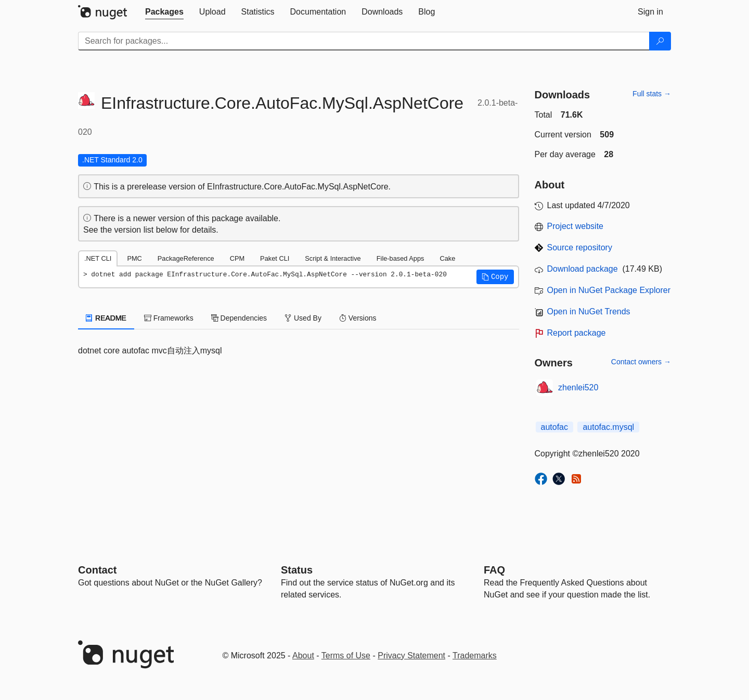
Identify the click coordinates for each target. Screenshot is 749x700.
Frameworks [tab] (169, 318)
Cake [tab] (447, 258)
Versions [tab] (358, 318)
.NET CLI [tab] (98, 258)
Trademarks (475, 656)
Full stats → (652, 94)
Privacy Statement (411, 656)
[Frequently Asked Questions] (494, 570)
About (303, 656)
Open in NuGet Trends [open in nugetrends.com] (589, 311)
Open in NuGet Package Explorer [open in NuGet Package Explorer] (609, 290)
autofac (554, 427)
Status (297, 570)
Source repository (580, 247)
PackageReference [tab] (186, 258)
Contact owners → (641, 362)
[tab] (164, 12)
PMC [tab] (134, 258)
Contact (97, 570)
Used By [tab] (303, 318)
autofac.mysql (608, 427)
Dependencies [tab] (239, 318)
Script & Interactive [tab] (333, 258)
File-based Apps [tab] (401, 258)
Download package (583, 269)
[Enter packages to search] (364, 41)
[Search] (660, 41)
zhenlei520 (578, 387)
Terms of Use (346, 656)
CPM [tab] (237, 258)
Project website (576, 226)
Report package (577, 333)
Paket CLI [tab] (275, 258)
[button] (495, 277)
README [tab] (106, 318)
